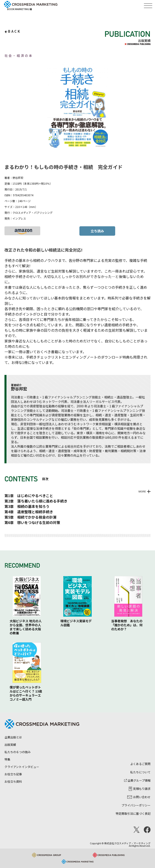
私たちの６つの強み (18, 752)
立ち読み (97, 231)
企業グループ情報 (137, 780)
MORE (142, 492)
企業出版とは (13, 737)
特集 (7, 759)
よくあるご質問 (140, 764)
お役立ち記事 (13, 774)
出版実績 (10, 745)
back (14, 31)
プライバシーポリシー (136, 805)
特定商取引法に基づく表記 (133, 813)
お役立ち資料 (13, 781)
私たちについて (140, 772)
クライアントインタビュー (22, 767)
